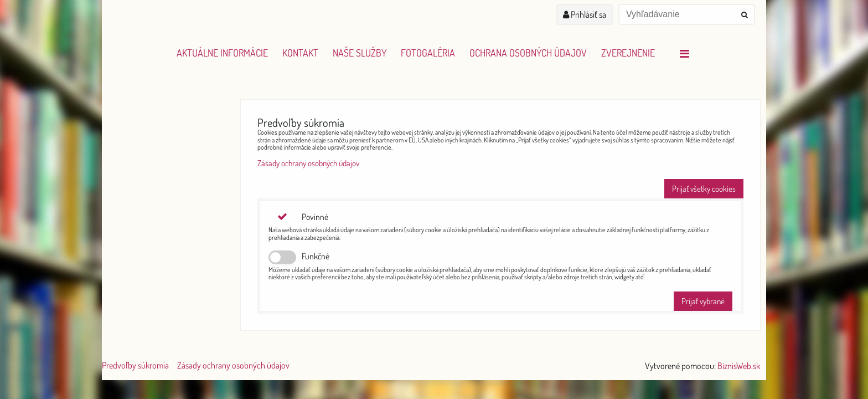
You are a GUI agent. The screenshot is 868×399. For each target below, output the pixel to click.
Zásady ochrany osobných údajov (308, 163)
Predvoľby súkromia (135, 365)
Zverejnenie (628, 53)
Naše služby (360, 53)
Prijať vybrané (703, 301)
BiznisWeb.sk (739, 366)
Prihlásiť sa (585, 14)
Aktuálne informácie (222, 53)
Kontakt (300, 53)
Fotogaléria (428, 53)
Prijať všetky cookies (704, 189)
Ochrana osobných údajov (528, 53)
